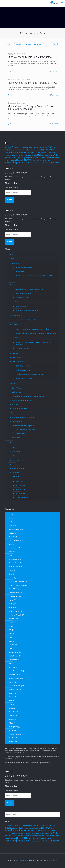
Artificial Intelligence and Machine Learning (29, 289)
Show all (55, 44)
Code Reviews (17, 392)
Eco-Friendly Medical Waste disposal (27, 311)
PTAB (10, 704)
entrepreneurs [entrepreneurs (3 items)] (37, 150)
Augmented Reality (15, 529)
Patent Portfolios (17, 361)
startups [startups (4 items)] (39, 160)
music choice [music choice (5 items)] (17, 157)
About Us (12, 456)
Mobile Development (15, 671)
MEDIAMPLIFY (20, 494)
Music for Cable (20, 489)
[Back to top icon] (33, 858)
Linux (10, 641)
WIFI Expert (16, 404)
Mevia (11, 663)
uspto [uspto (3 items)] (40, 163)
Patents (11, 697)
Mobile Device (13, 675)
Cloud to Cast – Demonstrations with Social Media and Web (34, 276)
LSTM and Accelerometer (24, 293)
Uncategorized (13, 727)
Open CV (11, 693)
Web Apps (12, 738)
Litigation (12, 645)
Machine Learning (14, 652)
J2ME (11, 634)
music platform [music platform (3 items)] (36, 158)
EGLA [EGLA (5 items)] (24, 150)
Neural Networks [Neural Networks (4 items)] (10, 160)
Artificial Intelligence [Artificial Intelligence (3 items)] (22, 147)
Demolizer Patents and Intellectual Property (29, 374)
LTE (10, 649)
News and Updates (18, 469)
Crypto (11, 555)
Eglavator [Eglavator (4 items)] (30, 150)
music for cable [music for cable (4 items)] (27, 157)
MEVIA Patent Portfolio (23, 366)
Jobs (10, 443)
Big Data (11, 533)
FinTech (11, 600)
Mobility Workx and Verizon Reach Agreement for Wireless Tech (36, 333)
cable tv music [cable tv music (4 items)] (37, 147)
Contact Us (16, 473)
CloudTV (11, 552)
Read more (55, 71)
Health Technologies (15, 611)
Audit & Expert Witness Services (22, 400)
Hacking (11, 604)
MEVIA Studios (17, 357)
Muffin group (24, 860)
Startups (11, 413)
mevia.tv (18, 280)
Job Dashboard (17, 422)
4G (10, 514)
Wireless (15, 324)
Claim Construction (15, 540)
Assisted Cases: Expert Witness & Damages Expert (28, 396)
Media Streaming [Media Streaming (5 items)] (44, 155)
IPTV (10, 630)
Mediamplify (13, 660)
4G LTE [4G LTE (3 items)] (10, 147)
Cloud (11, 544)
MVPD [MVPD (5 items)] (57, 157)
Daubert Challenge (15, 567)
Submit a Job (16, 451)
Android (11, 526)
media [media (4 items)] (25, 155)
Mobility (11, 682)
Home (11, 254)
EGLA (10, 574)
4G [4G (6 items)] (6, 147)
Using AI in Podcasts (22, 297)
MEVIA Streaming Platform (24, 268)
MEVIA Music (20, 272)
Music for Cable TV (15, 686)
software (12, 716)
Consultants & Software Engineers (23, 426)
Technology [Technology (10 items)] (23, 163)
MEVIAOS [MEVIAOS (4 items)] (8, 157)
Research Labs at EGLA (20, 408)
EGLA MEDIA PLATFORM (17, 585)
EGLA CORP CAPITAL (19, 434)
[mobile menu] (62, 3)
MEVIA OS (12, 667)
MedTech (15, 302)
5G (10, 518)
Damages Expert (14, 559)
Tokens (11, 723)
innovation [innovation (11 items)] (17, 152)
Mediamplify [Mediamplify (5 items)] (32, 155)
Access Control (17, 315)
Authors (38, 44)
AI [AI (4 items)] (15, 147)
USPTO (11, 730)
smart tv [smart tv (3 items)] (34, 160)
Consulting (12, 383)
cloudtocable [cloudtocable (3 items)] (15, 150)
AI (13, 284)
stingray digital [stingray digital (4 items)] (47, 160)
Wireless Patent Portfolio (23, 370)
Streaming (15, 263)
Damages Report (14, 563)
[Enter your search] (32, 815)
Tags (29, 44)
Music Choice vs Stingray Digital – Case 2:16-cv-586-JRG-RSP (30, 108)
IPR (10, 626)
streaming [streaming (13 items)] (11, 162)
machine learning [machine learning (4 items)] (18, 155)
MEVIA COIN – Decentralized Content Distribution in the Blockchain (33, 343)
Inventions (12, 619)
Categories (19, 44)
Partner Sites (16, 477)
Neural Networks (14, 689)
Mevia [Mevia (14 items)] (54, 155)
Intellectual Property (15, 615)
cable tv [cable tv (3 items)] (30, 147)
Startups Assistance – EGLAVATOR (23, 418)
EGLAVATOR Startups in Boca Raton (23, 430)
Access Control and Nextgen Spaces (27, 320)
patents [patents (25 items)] (21, 160)
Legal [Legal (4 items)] (53, 153)
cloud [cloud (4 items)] (44, 147)
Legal (10, 637)
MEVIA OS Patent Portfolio (24, 378)
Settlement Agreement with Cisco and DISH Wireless (32, 329)
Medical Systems (21, 307)
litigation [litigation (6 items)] (9, 155)
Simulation (12, 708)
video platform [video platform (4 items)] (46, 163)
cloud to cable (13, 548)
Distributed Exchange (22, 349)
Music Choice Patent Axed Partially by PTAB (32, 83)
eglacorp (12, 79)
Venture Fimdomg (14, 734)
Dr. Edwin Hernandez (22, 498)
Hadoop (11, 608)
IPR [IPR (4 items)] (50, 153)
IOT (10, 622)
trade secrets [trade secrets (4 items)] (34, 163)
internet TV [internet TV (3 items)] (45, 153)
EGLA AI (11, 578)
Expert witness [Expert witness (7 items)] (48, 150)
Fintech (14, 338)
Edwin (11, 570)
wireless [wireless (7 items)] (55, 163)
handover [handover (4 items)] (8, 153)
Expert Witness (17, 388)
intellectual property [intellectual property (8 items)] (32, 152)
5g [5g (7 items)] (13, 147)
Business (12, 537)
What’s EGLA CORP (18, 460)
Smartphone (13, 712)
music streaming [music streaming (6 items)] (48, 157)
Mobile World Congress (16, 678)
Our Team (15, 465)
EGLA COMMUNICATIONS (17, 581)
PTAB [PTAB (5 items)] (29, 160)
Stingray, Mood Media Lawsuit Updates (30, 57)
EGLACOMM (19, 481)
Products (12, 258)
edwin (11, 54)
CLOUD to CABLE (21, 485)
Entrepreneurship (14, 593)
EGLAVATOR (16, 438)
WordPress (54, 860)
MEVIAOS (15, 353)
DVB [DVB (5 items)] (20, 150)
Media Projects (14, 656)
